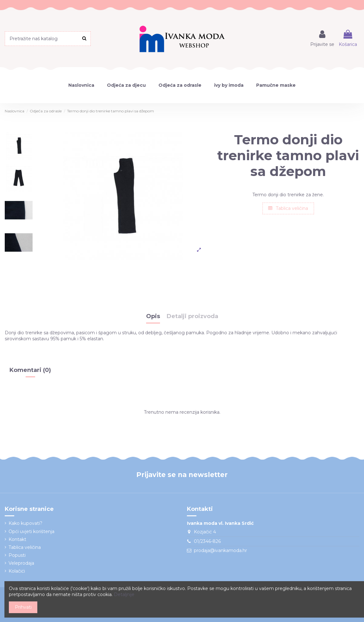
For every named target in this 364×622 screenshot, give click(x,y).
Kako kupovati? (25, 523)
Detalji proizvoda (192, 317)
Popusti (17, 555)
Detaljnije (124, 594)
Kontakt (17, 539)
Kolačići (17, 571)
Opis (153, 317)
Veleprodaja (21, 563)
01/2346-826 (207, 541)
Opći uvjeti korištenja (31, 531)
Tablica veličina (288, 208)
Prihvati (23, 607)
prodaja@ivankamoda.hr (220, 550)
